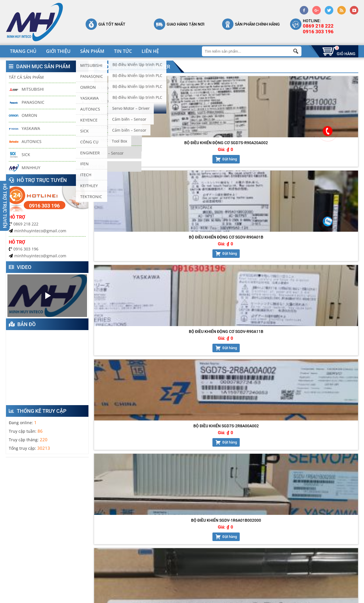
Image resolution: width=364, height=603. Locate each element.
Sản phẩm (92, 51)
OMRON (23, 116)
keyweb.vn (174, 597)
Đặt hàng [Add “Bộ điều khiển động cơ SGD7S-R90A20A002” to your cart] (129, 164)
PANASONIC (27, 102)
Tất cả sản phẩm (26, 77)
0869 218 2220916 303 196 (318, 29)
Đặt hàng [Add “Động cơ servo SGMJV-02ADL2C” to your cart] (263, 258)
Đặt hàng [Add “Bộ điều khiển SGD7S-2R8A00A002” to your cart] (330, 164)
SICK (19, 155)
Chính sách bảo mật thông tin (246, 537)
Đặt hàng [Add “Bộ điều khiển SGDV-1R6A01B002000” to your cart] (129, 262)
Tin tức (123, 51)
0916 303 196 (24, 249)
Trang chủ (23, 51)
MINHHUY (25, 168)
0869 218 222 (24, 224)
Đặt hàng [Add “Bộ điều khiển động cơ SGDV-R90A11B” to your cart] (263, 164)
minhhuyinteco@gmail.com (38, 231)
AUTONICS (25, 142)
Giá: (121, 154)
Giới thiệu (58, 51)
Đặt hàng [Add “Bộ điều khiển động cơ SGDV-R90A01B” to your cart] (196, 164)
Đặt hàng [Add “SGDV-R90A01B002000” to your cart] (330, 258)
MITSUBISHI (26, 89)
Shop (152, 553)
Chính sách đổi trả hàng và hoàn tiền (249, 561)
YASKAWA (24, 129)
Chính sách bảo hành (238, 529)
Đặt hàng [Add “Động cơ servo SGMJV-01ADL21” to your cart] (196, 258)
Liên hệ (150, 51)
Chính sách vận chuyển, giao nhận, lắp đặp (251, 548)
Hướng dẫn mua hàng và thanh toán (248, 575)
